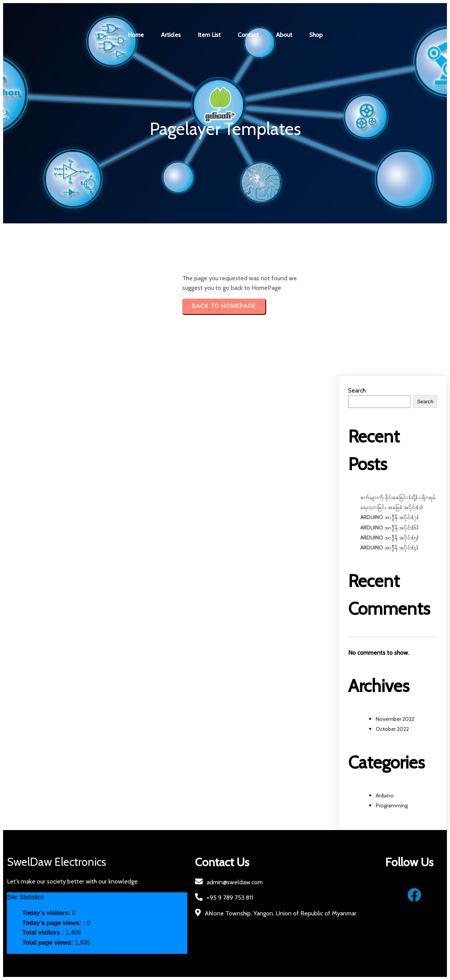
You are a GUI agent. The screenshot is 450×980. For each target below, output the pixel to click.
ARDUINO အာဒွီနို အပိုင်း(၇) (389, 517)
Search (357, 390)
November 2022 (395, 719)
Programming (392, 805)
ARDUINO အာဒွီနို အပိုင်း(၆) (389, 527)
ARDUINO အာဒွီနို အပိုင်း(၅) (389, 537)
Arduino (385, 795)
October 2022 (392, 729)
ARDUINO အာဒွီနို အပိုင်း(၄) (389, 547)
